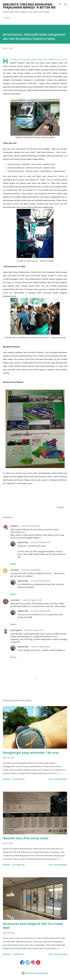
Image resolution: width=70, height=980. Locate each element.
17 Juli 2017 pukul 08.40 (40, 611)
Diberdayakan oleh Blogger (35, 973)
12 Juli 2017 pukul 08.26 (31, 570)
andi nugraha (16, 630)
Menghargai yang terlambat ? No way (31, 752)
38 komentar (18, 779)
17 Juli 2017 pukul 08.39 (40, 542)
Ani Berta (14, 526)
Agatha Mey (23, 542)
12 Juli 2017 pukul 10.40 (32, 600)
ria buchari (15, 600)
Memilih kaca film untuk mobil (26, 838)
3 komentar (18, 954)
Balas (13, 564)
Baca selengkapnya (58, 779)
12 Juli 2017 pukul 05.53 (30, 526)
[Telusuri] (60, 4)
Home (7, 18)
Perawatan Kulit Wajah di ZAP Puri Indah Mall (33, 926)
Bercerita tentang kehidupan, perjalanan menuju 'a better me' (30, 6)
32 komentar (18, 865)
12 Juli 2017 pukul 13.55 (34, 630)
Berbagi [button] (61, 507)
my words (15, 570)
